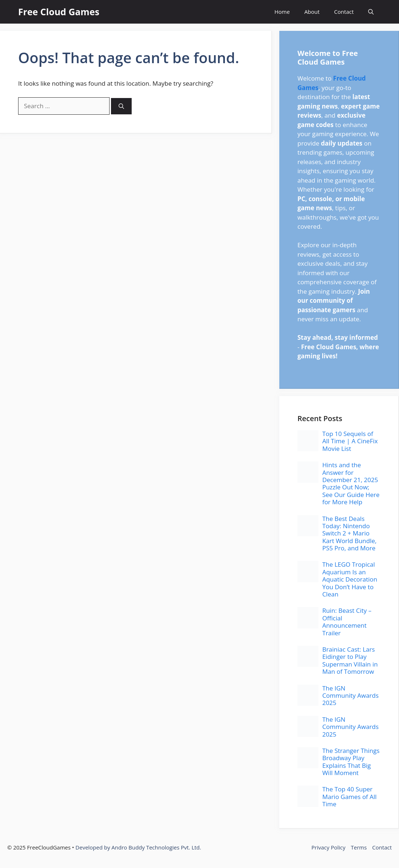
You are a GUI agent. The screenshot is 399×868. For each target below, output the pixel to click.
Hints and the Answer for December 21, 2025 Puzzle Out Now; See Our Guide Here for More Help (351, 483)
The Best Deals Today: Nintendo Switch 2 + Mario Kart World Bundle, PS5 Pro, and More (349, 533)
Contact (344, 12)
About (312, 12)
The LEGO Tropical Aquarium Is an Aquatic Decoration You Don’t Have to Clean (350, 579)
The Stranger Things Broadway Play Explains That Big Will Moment (351, 762)
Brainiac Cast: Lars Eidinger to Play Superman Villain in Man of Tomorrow (350, 660)
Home (282, 12)
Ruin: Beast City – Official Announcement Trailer (347, 622)
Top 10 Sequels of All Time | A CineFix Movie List (350, 441)
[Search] (121, 106)
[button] (371, 12)
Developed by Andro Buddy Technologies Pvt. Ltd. (138, 847)
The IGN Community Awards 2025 (350, 696)
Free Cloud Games (59, 12)
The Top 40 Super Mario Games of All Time (349, 796)
